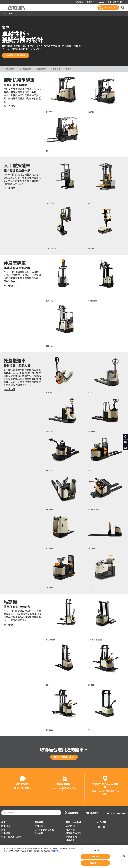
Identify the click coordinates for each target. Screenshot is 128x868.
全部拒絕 (95, 857)
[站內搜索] (31, 813)
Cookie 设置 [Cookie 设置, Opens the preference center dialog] (95, 850)
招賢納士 (70, 840)
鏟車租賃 (6, 826)
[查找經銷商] (125, 437)
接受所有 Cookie (95, 863)
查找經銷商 (78, 2)
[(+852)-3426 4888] (108, 8)
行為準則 (70, 830)
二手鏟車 (6, 833)
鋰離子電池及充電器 (11, 837)
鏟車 (3, 830)
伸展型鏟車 (41, 69)
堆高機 (68, 69)
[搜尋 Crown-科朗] (123, 8)
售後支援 (39, 833)
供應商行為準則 (74, 833)
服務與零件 (40, 826)
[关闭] (124, 856)
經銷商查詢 (71, 837)
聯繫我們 (90, 2)
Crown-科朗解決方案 (44, 830)
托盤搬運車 (56, 69)
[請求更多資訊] (125, 442)
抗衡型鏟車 (9, 69)
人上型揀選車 (25, 69)
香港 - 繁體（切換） (115, 2)
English (101, 2)
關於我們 (70, 826)
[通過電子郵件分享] (125, 448)
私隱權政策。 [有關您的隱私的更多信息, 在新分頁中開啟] (55, 851)
